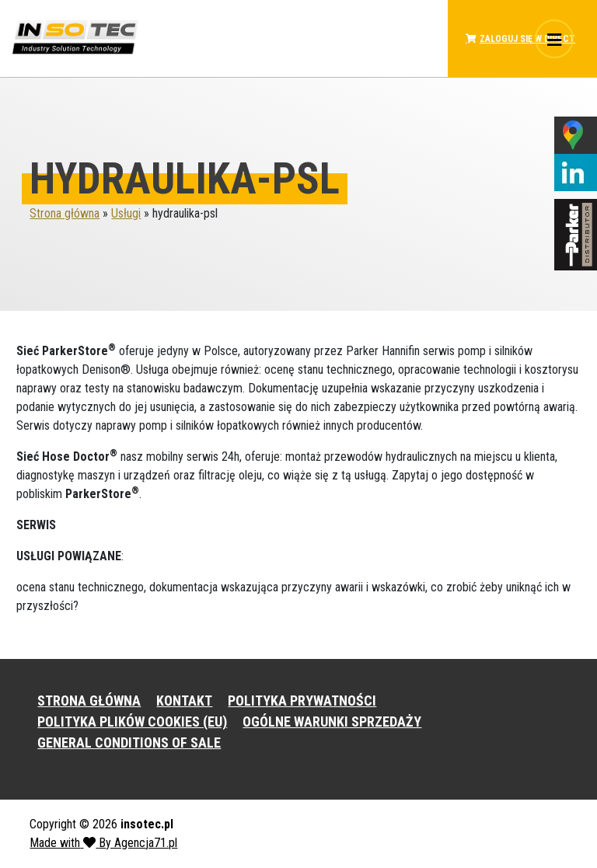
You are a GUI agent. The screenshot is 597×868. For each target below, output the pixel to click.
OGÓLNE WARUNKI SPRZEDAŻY (332, 722)
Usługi (126, 213)
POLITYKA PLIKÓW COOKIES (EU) (132, 722)
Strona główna (65, 213)
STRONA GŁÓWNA (89, 701)
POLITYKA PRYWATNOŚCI (302, 701)
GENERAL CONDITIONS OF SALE (129, 743)
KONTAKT (184, 701)
